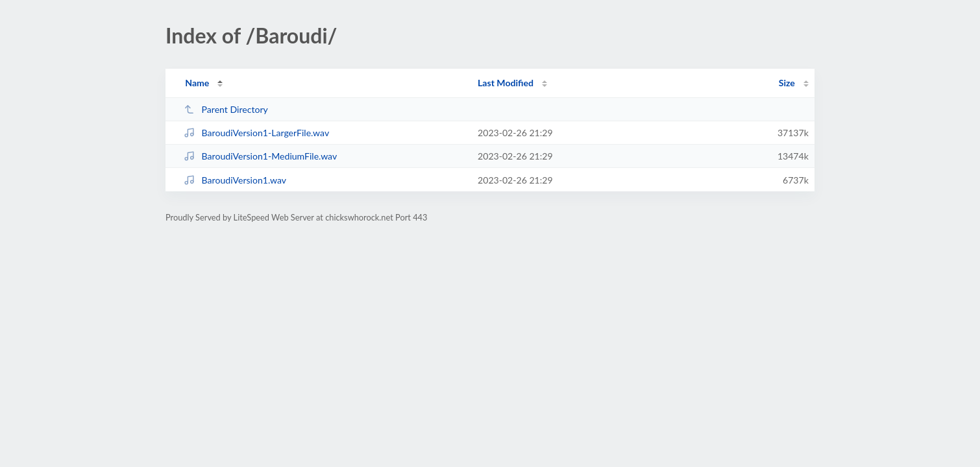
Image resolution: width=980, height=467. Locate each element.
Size (787, 83)
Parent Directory (226, 109)
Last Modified (506, 83)
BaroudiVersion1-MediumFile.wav (260, 156)
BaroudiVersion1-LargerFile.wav (256, 133)
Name (197, 83)
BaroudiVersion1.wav (235, 180)
